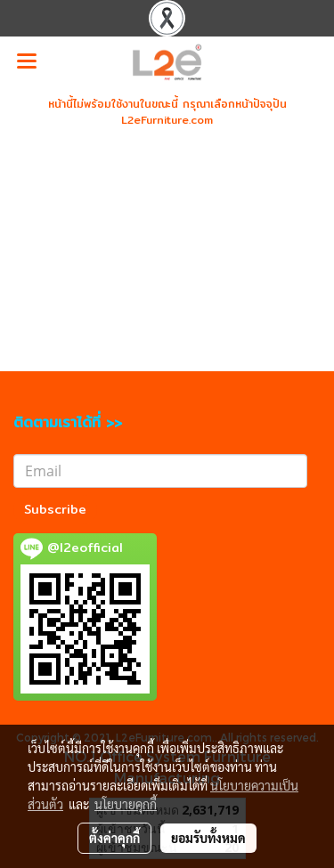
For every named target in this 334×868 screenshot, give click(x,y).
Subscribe (55, 509)
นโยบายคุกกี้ (126, 804)
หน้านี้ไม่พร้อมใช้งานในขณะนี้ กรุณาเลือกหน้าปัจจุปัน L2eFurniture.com (167, 112)
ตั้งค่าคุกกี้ (114, 838)
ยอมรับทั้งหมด (208, 838)
